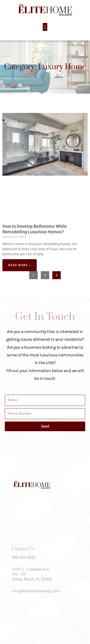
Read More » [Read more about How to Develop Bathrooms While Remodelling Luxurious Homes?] (20, 265)
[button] (45, 27)
